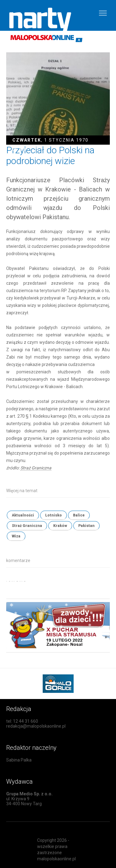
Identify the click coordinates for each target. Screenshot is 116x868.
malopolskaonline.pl (56, 859)
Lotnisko (54, 515)
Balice (79, 515)
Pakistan (86, 526)
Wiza (16, 536)
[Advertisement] (61, 589)
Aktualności (23, 515)
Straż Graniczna (36, 468)
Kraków (60, 526)
